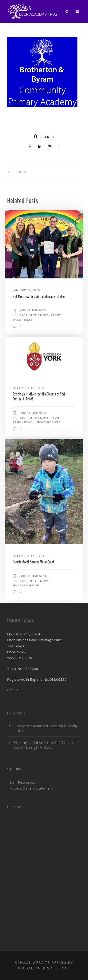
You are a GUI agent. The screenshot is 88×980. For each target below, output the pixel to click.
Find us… (14, 690)
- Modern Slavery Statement (30, 788)
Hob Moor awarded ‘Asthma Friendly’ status (39, 297)
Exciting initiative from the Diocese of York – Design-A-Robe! (40, 397)
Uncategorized (48, 422)
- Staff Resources (21, 782)
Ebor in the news (34, 315)
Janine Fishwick (33, 310)
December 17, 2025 (29, 388)
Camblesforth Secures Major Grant (34, 562)
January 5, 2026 (27, 290)
